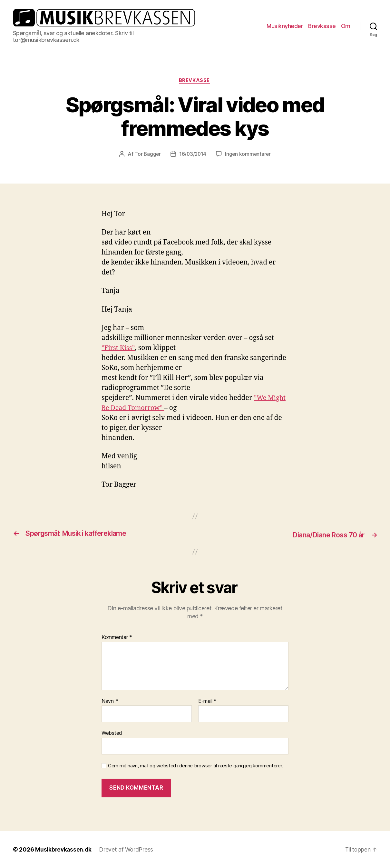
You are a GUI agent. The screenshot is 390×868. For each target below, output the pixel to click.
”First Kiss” (119, 349)
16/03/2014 (193, 155)
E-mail (207, 702)
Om (346, 26)
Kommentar (117, 638)
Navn (110, 702)
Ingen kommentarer (249, 155)
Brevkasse (322, 26)
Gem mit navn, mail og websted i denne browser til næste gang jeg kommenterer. (195, 766)
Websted (112, 733)
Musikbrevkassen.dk (64, 850)
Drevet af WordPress (127, 850)
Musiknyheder (285, 26)
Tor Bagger (147, 155)
